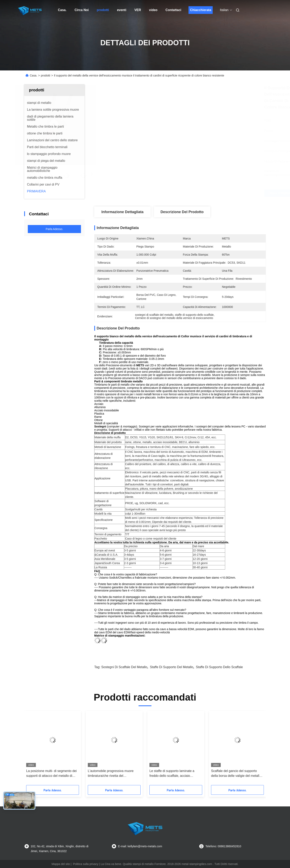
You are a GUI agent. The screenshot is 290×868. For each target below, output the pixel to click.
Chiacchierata (201, 10)
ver (138, 10)
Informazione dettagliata (122, 212)
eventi (122, 10)
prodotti (103, 10)
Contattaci (173, 10)
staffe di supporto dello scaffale (219, 667)
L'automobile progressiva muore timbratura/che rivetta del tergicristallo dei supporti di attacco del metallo (112, 774)
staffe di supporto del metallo (171, 667)
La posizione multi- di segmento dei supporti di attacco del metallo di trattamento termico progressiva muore (51, 774)
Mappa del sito (61, 864)
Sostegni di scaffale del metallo (124, 667)
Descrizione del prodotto (182, 212)
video (153, 10)
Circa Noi (82, 10)
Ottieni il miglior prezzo (201, 193)
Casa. (62, 10)
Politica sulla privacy (86, 864)
